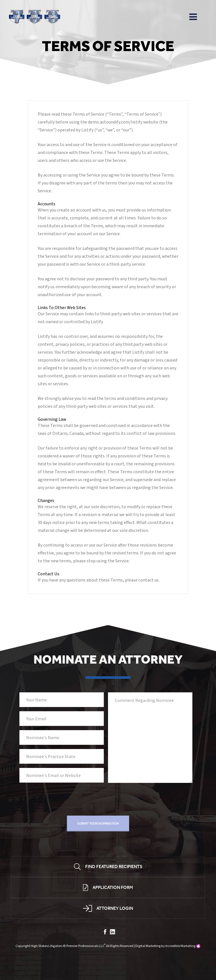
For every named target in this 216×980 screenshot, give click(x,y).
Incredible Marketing (180, 946)
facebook (105, 932)
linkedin (112, 932)
